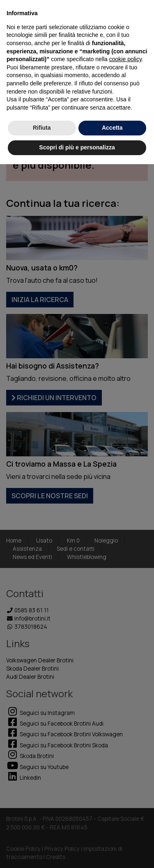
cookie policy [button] (125, 59)
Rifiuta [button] (42, 128)
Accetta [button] (112, 128)
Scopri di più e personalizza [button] (77, 147)
